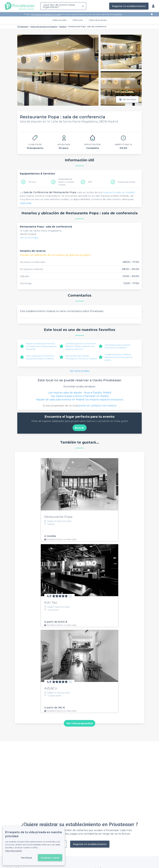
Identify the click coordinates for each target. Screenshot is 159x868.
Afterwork (78, 20)
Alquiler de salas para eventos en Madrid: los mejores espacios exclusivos (41, 346)
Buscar (80, 428)
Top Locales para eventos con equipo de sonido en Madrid (40, 357)
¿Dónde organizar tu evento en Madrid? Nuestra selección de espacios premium (81, 346)
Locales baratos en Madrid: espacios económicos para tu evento (119, 357)
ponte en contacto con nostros (98, 406)
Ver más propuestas (79, 723)
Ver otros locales (79, 371)
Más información (14, 851)
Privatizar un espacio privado (46, 14)
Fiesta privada (59, 20)
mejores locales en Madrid (118, 192)
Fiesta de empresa (98, 20)
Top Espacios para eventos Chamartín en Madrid (117, 346)
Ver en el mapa (29, 238)
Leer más (26, 203)
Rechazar (27, 858)
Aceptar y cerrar (50, 858)
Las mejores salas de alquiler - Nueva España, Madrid (79, 393)
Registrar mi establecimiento (129, 6)
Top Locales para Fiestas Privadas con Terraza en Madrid (81, 357)
